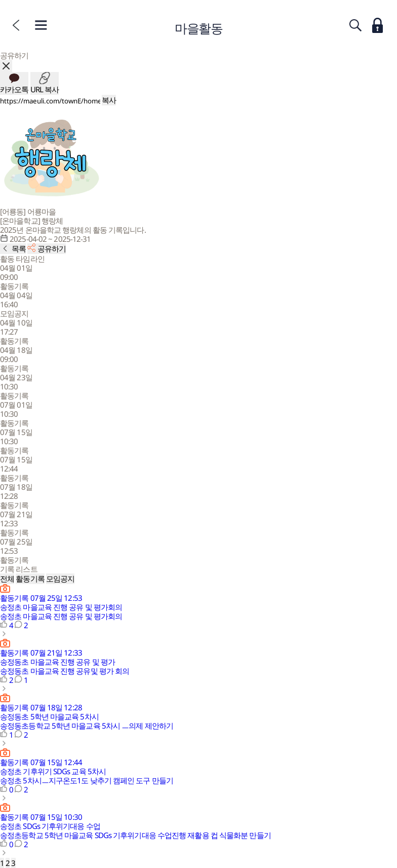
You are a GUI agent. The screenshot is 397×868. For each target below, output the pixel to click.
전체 (7, 578)
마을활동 (198, 28)
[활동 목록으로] (13, 249)
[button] (198, 277)
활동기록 (30, 578)
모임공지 (60, 578)
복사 (109, 100)
